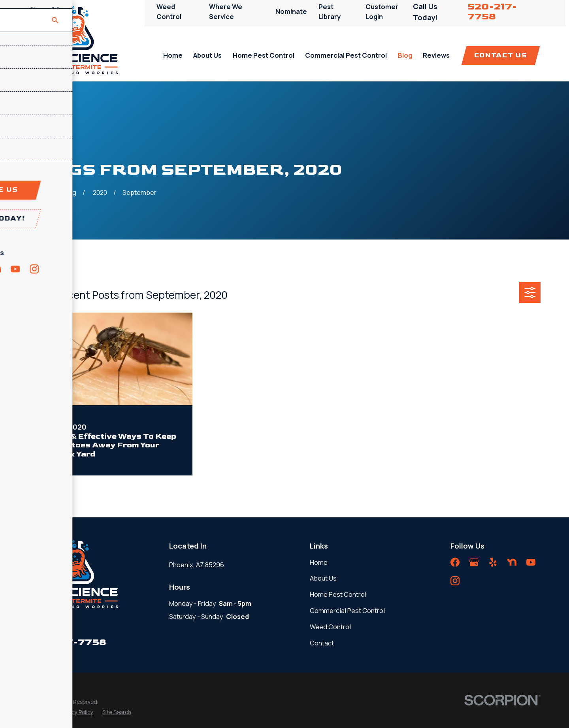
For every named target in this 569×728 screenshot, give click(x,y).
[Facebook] (455, 562)
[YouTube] (531, 562)
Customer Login (382, 11)
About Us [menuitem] (207, 55)
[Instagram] (455, 581)
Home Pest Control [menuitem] (264, 55)
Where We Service (226, 11)
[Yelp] (493, 562)
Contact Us (501, 55)
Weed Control (169, 11)
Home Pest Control (338, 594)
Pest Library (330, 11)
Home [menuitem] (173, 55)
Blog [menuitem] (405, 55)
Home (319, 562)
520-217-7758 (492, 12)
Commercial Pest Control (347, 610)
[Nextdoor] (512, 562)
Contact (322, 643)
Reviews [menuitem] (436, 55)
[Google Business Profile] (474, 562)
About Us (323, 578)
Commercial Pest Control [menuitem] (346, 55)
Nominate (291, 11)
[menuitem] (39, 712)
